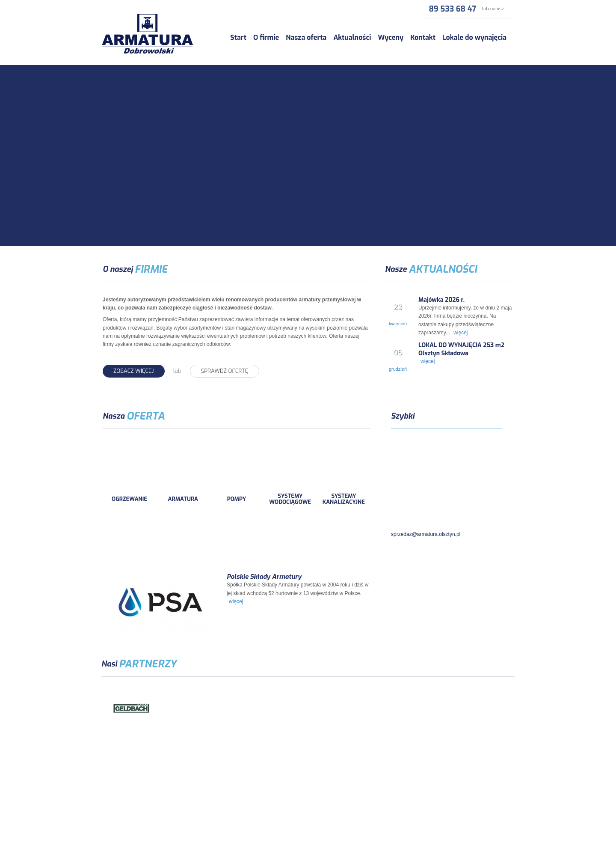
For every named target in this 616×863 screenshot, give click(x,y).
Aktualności (352, 37)
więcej (461, 333)
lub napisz (493, 9)
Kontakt (423, 37)
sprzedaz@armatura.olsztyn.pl (426, 534)
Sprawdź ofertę (225, 371)
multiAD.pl (503, 803)
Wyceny (391, 37)
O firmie (266, 37)
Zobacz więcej (134, 371)
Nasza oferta (306, 37)
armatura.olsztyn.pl (141, 803)
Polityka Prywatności (308, 826)
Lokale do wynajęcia (474, 37)
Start (238, 37)
